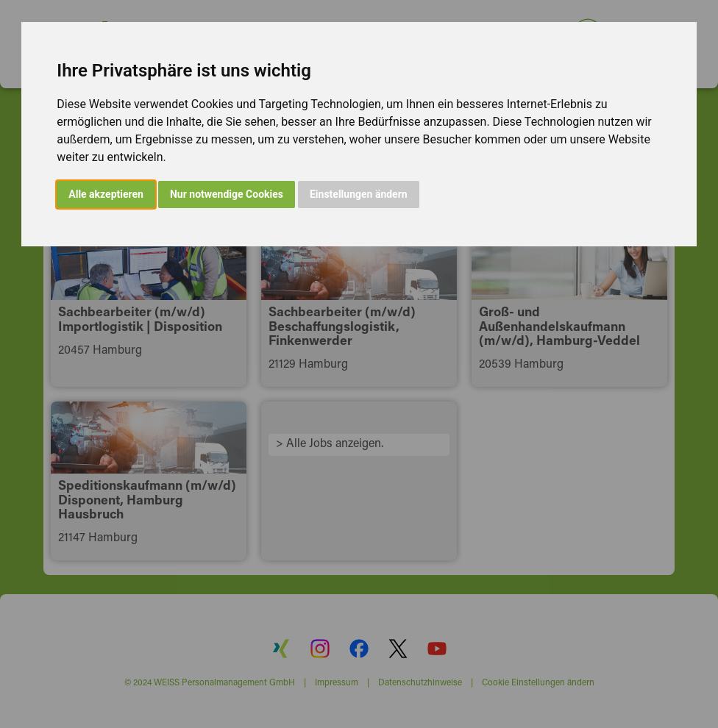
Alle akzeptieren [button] (106, 194)
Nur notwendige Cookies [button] (227, 194)
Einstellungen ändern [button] (359, 194)
